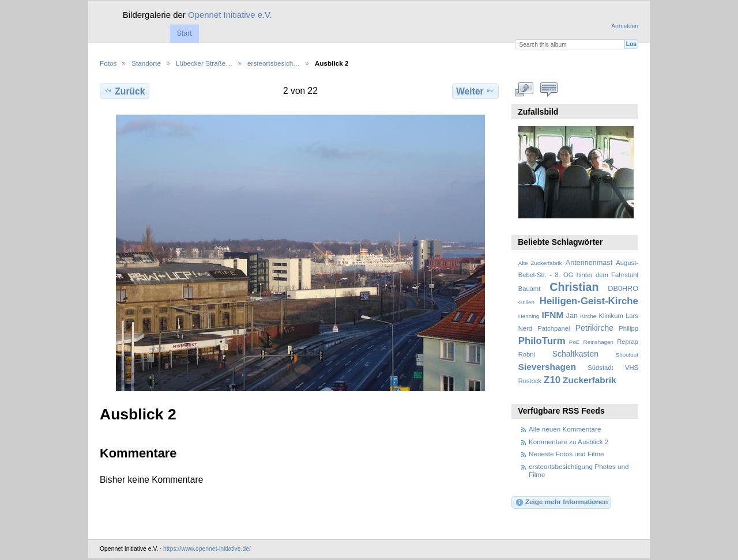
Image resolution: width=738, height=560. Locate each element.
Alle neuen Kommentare (565, 429)
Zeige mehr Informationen (562, 502)
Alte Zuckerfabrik (540, 263)
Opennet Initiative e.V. (230, 15)
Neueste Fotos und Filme (566, 454)
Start (184, 33)
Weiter (475, 91)
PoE (575, 342)
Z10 (552, 380)
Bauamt (530, 289)
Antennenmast (589, 263)
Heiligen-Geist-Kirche (589, 301)
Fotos (108, 63)
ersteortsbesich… (274, 63)
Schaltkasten (575, 354)
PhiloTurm (542, 341)
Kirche (588, 316)
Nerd (525, 328)
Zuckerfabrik (590, 380)
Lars (632, 316)
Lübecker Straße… (204, 63)
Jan (572, 316)
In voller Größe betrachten (524, 90)
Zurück (124, 91)
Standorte (146, 63)
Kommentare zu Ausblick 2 (568, 442)
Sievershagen (547, 367)
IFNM (553, 315)
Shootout (627, 355)
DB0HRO (623, 289)
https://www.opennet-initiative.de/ (207, 549)
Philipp (628, 328)
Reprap (628, 342)
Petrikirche (594, 328)
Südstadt (600, 368)
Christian (574, 287)
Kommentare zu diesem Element (549, 90)
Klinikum (611, 316)
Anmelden (625, 26)
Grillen (526, 302)
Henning (529, 316)
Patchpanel (553, 328)
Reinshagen (598, 342)
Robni (527, 354)
